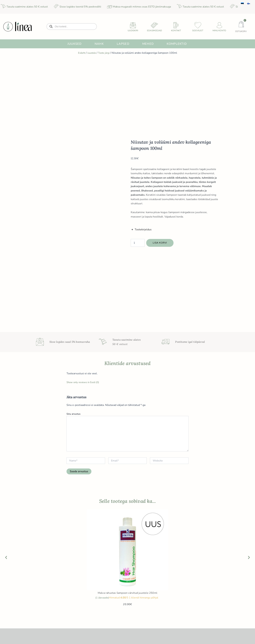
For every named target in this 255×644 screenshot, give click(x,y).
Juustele (92, 53)
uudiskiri (133, 31)
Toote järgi (105, 53)
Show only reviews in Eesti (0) (84, 231)
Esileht (81, 53)
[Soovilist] (198, 25)
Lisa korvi (160, 168)
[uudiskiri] (133, 25)
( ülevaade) (102, 447)
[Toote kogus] (138, 168)
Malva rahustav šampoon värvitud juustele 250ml (127, 442)
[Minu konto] (219, 25)
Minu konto (219, 31)
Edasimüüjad (154, 31)
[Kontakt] (176, 25)
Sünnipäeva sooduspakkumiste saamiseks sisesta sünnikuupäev (206, 606)
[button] (6, 407)
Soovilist (198, 31)
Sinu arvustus (74, 263)
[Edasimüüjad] (154, 25)
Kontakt (176, 31)
